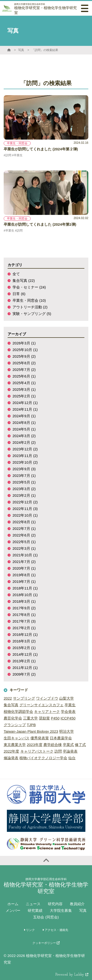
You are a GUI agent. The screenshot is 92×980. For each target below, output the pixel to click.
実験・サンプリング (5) (32, 314)
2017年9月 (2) (24, 608)
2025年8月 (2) (24, 363)
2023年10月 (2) (25, 462)
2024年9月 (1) (24, 416)
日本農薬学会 (61, 738)
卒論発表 (70, 751)
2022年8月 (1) (24, 522)
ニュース (33, 904)
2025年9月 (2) (24, 356)
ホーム (13, 904)
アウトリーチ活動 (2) (30, 307)
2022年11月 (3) (25, 509)
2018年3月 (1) (24, 601)
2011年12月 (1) (25, 668)
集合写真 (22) (24, 281)
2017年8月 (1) (24, 615)
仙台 (72, 758)
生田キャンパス (17, 738)
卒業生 (70, 705)
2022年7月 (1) (24, 529)
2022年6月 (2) (24, 535)
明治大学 (66, 731)
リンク (29, 930)
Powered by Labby (72, 975)
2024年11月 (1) (25, 409)
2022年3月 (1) (24, 548)
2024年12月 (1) (25, 403)
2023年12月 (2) (25, 449)
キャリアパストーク (37, 751)
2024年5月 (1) (24, 429)
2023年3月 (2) (24, 489)
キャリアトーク (47, 712)
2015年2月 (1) (24, 648)
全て (16, 274)
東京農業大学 (15, 745)
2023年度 (34, 745)
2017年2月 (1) (24, 628)
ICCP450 (68, 718)
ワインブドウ (47, 698)
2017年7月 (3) (24, 621)
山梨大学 (66, 698)
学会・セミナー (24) (29, 287)
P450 (55, 718)
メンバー (13, 910)
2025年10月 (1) (25, 350)
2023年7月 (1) (24, 476)
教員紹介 (77, 904)
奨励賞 (44, 718)
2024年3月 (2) (24, 436)
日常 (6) (19, 294)
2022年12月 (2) (25, 502)
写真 (21, 50)
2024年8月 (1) (24, 423)
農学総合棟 (53, 745)
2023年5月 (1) (24, 482)
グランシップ (15, 725)
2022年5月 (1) (24, 542)
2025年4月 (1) (24, 383)
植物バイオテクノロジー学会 (43, 758)
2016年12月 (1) (25, 634)
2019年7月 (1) (24, 581)
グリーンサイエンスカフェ (41, 705)
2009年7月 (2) (24, 674)
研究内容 (55, 904)
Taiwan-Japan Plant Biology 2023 (31, 731)
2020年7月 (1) (24, 568)
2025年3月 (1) (24, 389)
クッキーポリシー (46, 943)
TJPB (31, 725)
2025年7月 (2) (24, 370)
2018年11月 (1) (25, 588)
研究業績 (35, 910)
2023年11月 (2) (25, 456)
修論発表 (11, 758)
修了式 (80, 745)
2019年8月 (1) (24, 575)
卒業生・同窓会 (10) (29, 300)
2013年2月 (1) (24, 661)
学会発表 (68, 712)
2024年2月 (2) (24, 442)
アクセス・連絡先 (55, 930)
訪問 (58, 751)
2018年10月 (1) (25, 595)
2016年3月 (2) (24, 641)
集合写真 (11, 705)
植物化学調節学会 (18, 712)
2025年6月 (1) (24, 376)
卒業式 (68, 745)
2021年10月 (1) (25, 555)
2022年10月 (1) (25, 515)
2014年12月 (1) (25, 654)
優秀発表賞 (40, 738)
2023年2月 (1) (24, 495)
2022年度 (11, 751)
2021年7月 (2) (24, 562)
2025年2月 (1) (24, 396)
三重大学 (30, 718)
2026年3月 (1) (24, 343)
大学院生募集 (61, 910)
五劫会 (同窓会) (46, 917)
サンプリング (24, 698)
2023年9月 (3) (24, 469)
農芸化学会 (13, 718)
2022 (8, 698)
